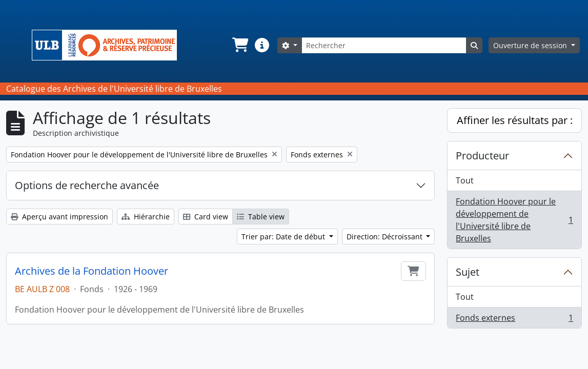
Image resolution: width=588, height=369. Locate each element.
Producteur (482, 156)
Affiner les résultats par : (515, 120)
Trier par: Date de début (284, 237)
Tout (465, 180)
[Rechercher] (384, 45)
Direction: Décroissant (386, 237)
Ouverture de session (531, 45)
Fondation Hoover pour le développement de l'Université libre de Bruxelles (514, 220)
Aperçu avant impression (59, 217)
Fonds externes (514, 320)
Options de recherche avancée (87, 185)
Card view (206, 217)
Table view (261, 217)
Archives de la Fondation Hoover (92, 271)
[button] (239, 45)
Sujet (468, 272)
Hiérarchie (146, 217)
